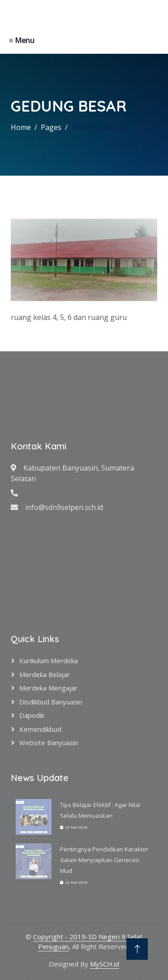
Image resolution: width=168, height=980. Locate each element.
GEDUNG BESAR (98, 127)
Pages (51, 127)
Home (21, 127)
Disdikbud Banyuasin (51, 702)
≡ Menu (22, 40)
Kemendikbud (40, 729)
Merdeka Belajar (45, 674)
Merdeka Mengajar (48, 688)
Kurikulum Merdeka (49, 661)
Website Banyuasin (49, 743)
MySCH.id (105, 964)
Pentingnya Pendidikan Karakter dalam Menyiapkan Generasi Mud (104, 860)
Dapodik (32, 715)
